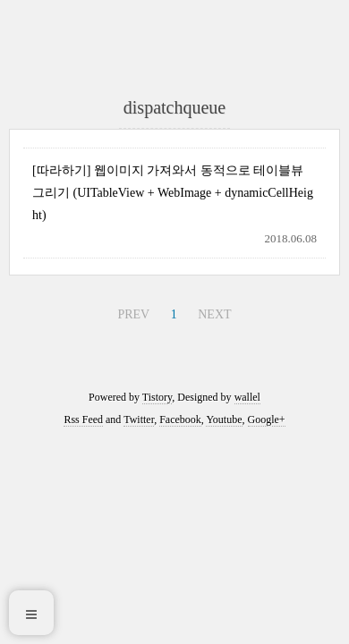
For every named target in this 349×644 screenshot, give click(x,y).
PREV (133, 314)
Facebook (180, 419)
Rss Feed (83, 419)
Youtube (224, 419)
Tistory (157, 397)
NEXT (214, 314)
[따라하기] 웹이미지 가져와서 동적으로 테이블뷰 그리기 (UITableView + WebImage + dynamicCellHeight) (173, 193)
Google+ (267, 419)
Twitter (139, 419)
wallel (247, 397)
